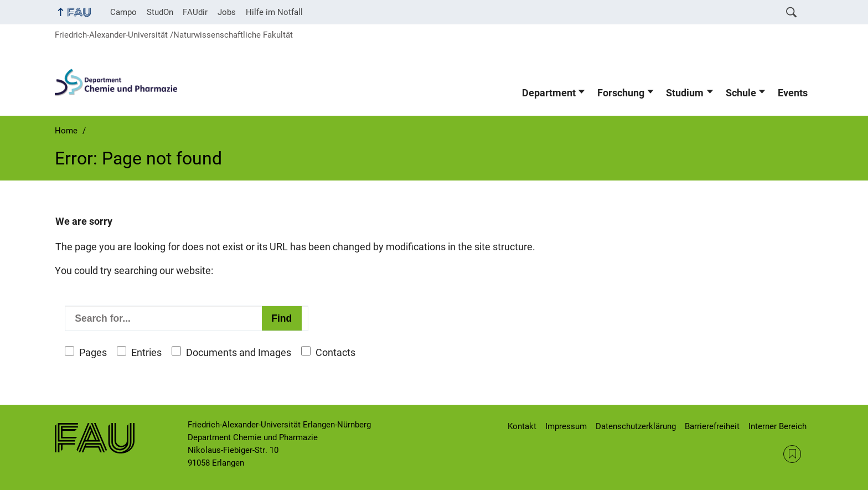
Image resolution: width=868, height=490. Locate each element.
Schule (741, 93)
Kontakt (522, 426)
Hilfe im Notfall (274, 12)
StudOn (160, 12)
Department (549, 93)
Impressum (566, 426)
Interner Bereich (777, 426)
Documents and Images (239, 353)
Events (793, 93)
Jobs (227, 12)
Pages (93, 353)
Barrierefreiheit (712, 426)
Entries (146, 353)
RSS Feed (792, 454)
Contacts (335, 353)
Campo (123, 12)
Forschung (621, 93)
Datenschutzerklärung (636, 426)
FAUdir (195, 12)
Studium (685, 93)
